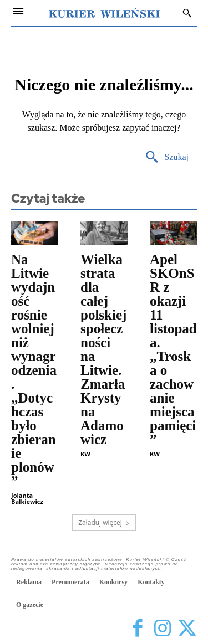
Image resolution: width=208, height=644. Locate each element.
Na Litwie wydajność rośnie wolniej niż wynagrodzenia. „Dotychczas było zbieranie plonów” (34, 370)
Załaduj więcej (104, 522)
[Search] (167, 158)
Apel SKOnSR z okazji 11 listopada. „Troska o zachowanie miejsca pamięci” (173, 349)
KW (85, 454)
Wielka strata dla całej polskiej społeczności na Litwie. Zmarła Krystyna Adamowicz (103, 349)
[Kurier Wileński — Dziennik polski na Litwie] (104, 13)
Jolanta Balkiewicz (27, 498)
